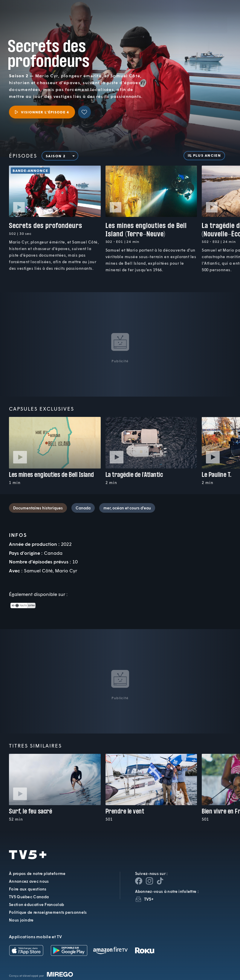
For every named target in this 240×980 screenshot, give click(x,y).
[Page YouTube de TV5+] (160, 881)
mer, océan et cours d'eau (127, 508)
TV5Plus (36, 11)
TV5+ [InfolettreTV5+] (149, 899)
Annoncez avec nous (29, 881)
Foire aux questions (28, 889)
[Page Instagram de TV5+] (149, 881)
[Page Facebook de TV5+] (139, 881)
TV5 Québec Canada (29, 897)
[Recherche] (216, 16)
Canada (83, 508)
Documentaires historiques (38, 508)
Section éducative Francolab (36, 905)
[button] (135, 16)
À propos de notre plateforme (37, 873)
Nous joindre (21, 920)
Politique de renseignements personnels (48, 912)
